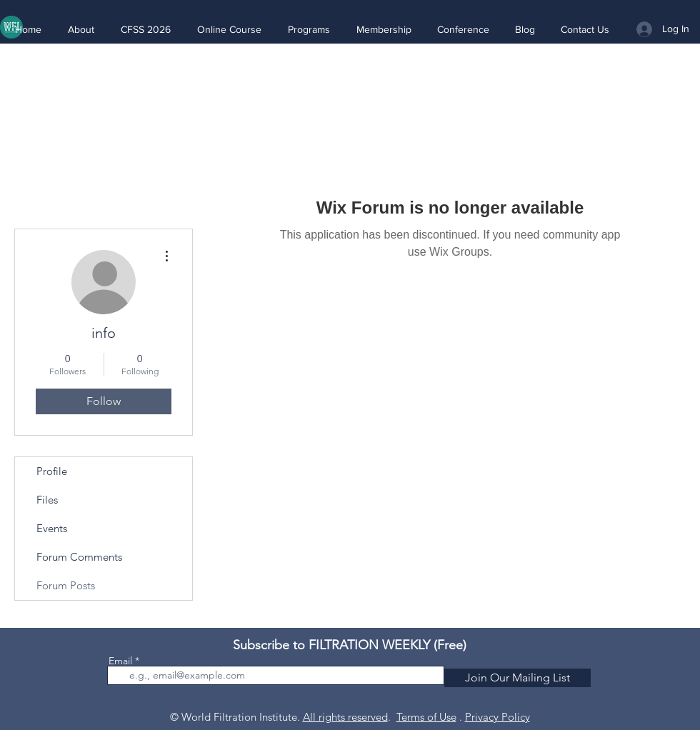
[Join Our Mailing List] (517, 678)
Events (52, 528)
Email (120, 661)
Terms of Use (426, 717)
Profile (52, 471)
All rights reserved (345, 717)
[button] (81, 29)
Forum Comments (79, 557)
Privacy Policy (497, 717)
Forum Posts (66, 585)
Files (47, 500)
